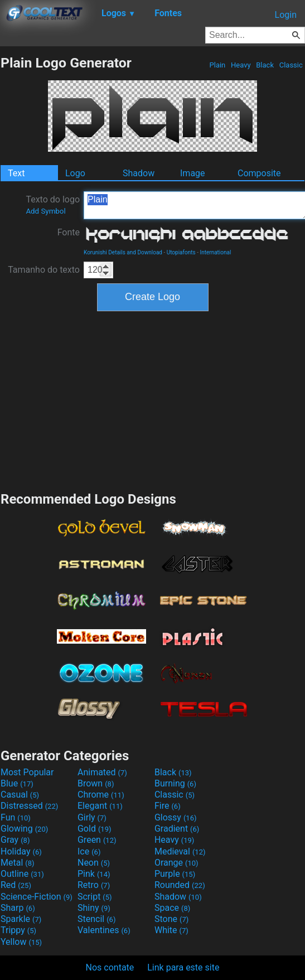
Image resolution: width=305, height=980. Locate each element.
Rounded (180, 885)
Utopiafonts (181, 252)
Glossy (176, 817)
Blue (17, 783)
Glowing (24, 829)
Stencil (96, 919)
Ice (89, 851)
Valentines (104, 930)
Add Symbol (45, 211)
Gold (95, 829)
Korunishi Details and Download (123, 252)
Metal (18, 863)
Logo (75, 173)
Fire (168, 806)
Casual (20, 795)
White (171, 930)
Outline (22, 874)
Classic (291, 65)
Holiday (21, 851)
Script (95, 897)
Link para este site (183, 967)
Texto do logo (53, 205)
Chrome (101, 795)
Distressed (29, 806)
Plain (217, 65)
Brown (96, 783)
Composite (259, 173)
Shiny (94, 908)
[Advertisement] (153, 400)
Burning (175, 783)
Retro (94, 885)
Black (265, 65)
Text (16, 173)
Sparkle (21, 919)
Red (16, 885)
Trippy (18, 930)
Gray (15, 840)
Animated (102, 772)
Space (172, 908)
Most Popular (27, 772)
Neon (94, 863)
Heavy (241, 65)
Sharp (18, 908)
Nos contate (110, 967)
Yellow (21, 942)
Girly (92, 817)
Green (97, 840)
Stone (171, 919)
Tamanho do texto (44, 270)
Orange (176, 863)
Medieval (180, 851)
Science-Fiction (37, 897)
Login (286, 15)
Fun (16, 817)
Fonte (69, 232)
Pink (94, 874)
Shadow (139, 173)
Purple (175, 874)
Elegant (100, 806)
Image (193, 173)
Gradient (177, 829)
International (215, 252)
